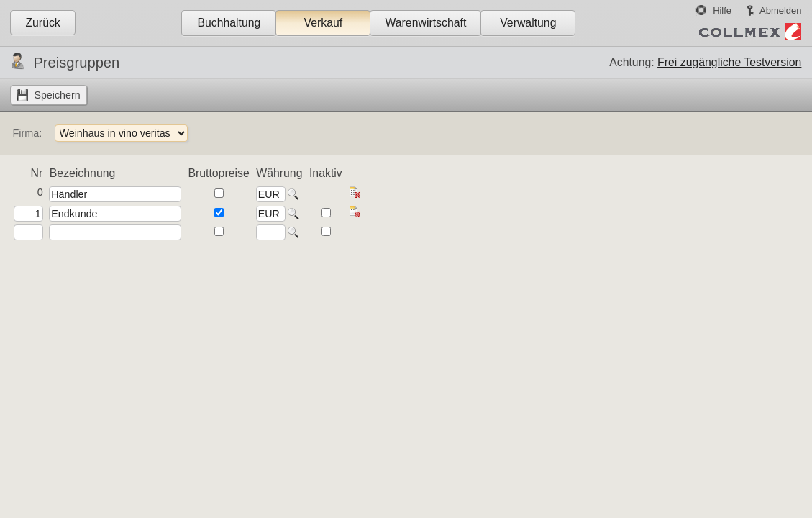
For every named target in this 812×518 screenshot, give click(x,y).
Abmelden (780, 10)
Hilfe (722, 10)
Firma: (27, 133)
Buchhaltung (229, 23)
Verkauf (324, 23)
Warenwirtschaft (425, 23)
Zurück (42, 23)
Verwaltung (528, 23)
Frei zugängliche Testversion (729, 62)
